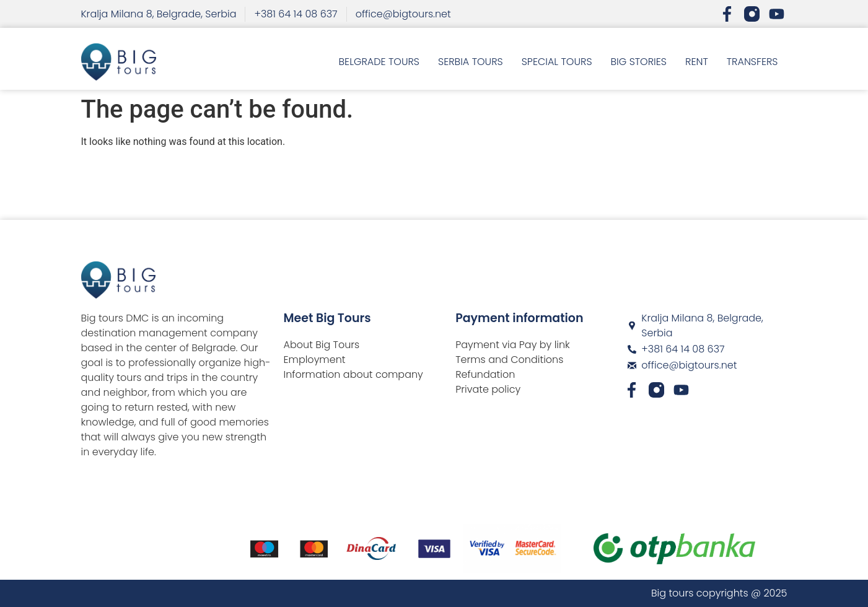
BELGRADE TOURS (379, 62)
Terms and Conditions (509, 360)
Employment (315, 360)
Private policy (488, 389)
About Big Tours (322, 345)
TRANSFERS (752, 62)
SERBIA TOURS (471, 62)
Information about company (353, 374)
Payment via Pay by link (513, 345)
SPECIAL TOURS (557, 62)
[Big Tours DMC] (708, 441)
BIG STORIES (639, 62)
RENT (697, 62)
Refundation (485, 374)
